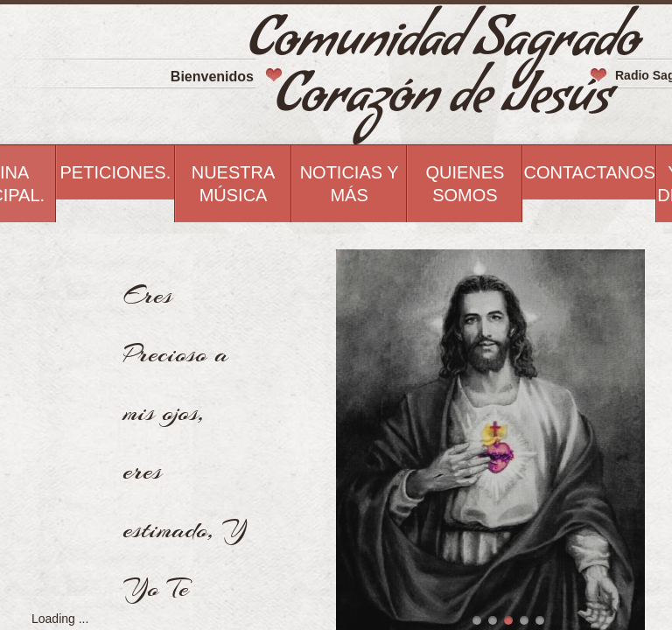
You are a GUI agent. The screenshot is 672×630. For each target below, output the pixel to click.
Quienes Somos (465, 184)
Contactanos (589, 172)
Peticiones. (116, 172)
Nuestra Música (234, 184)
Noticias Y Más (350, 184)
